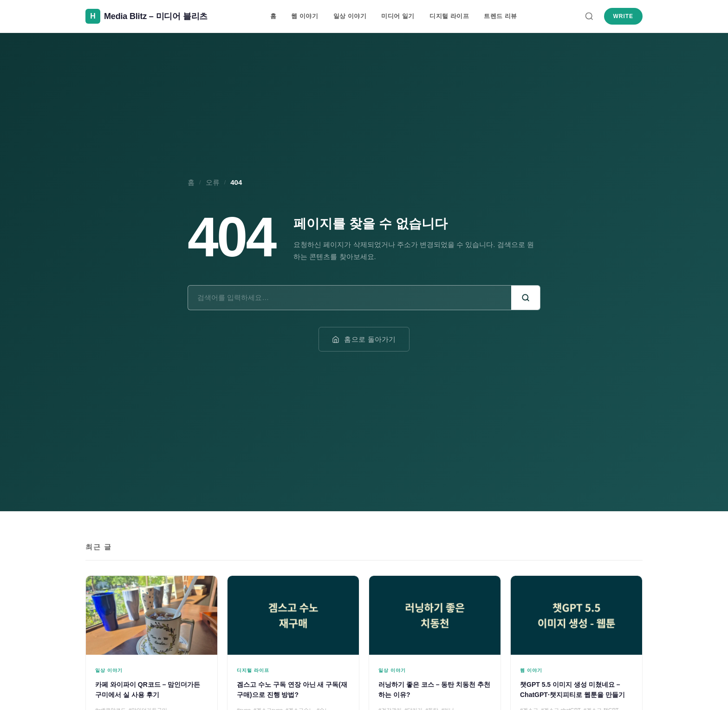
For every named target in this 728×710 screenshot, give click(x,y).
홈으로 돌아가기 (364, 339)
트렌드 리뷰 (500, 16)
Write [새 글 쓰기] (623, 16)
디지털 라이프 (449, 16)
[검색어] (350, 297)
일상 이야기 (350, 16)
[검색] (589, 16)
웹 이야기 (305, 16)
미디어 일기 (398, 16)
